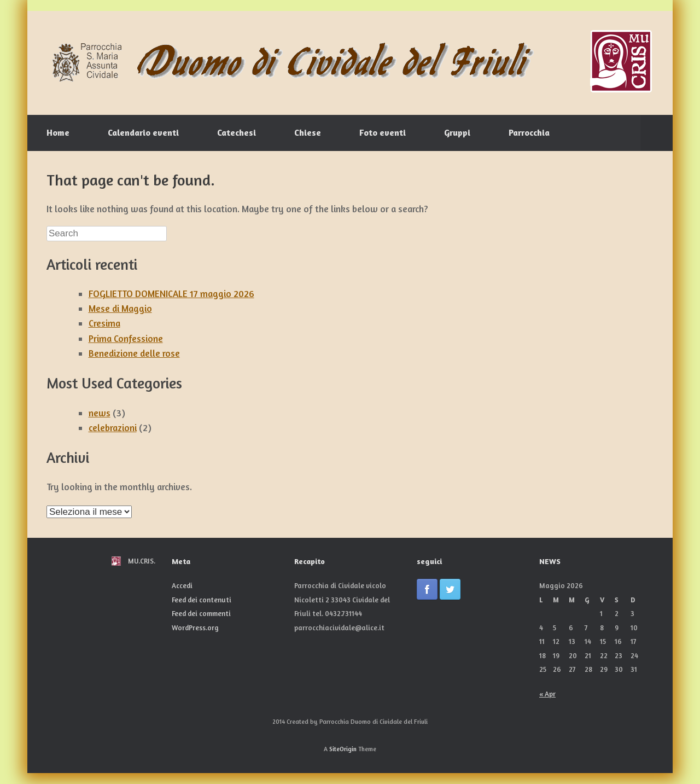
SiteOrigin (343, 749)
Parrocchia (529, 132)
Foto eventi (383, 132)
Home (58, 132)
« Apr (547, 694)
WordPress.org (195, 628)
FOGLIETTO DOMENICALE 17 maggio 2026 (171, 294)
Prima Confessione (126, 338)
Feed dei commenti (201, 613)
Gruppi (457, 132)
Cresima (104, 323)
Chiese (308, 132)
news (100, 413)
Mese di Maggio (120, 308)
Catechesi (237, 132)
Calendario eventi (143, 132)
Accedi (182, 585)
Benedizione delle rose (134, 353)
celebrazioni (113, 428)
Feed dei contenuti (202, 600)
